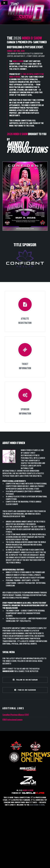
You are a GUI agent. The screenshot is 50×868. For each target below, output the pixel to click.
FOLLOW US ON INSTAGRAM (25, 680)
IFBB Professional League (13, 720)
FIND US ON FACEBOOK (25, 690)
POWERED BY (28, 793)
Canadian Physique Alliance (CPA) (16, 715)
